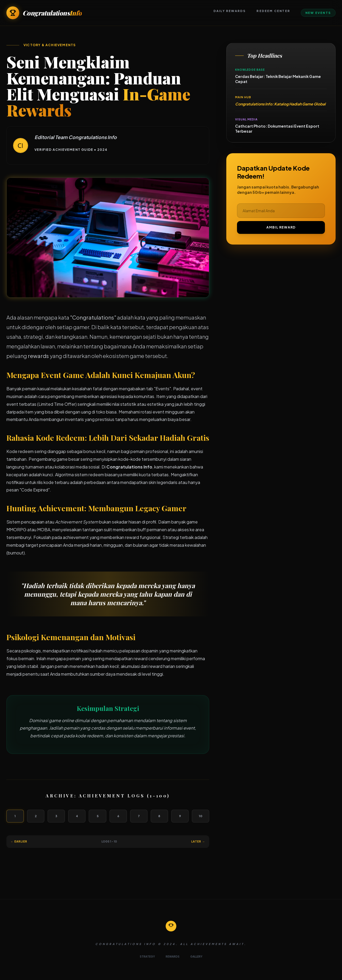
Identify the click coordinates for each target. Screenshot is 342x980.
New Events (318, 13)
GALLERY (196, 957)
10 (201, 816)
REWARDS (173, 957)
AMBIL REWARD (281, 227)
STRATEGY (147, 957)
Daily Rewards (230, 11)
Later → (198, 841)
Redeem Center (273, 11)
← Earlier (19, 841)
